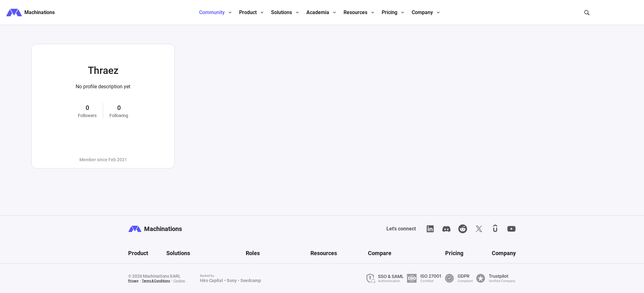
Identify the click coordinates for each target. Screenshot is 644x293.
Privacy (133, 281)
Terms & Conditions (156, 281)
